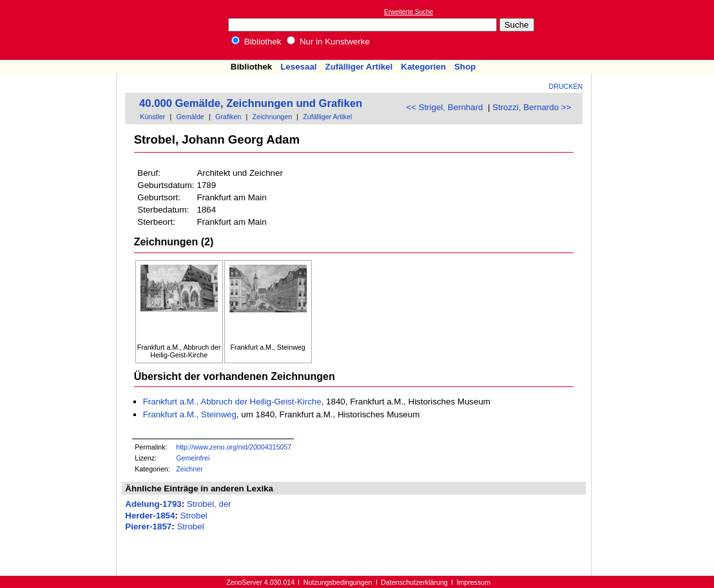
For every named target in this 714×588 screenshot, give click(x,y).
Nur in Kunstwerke (328, 42)
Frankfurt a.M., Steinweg (190, 414)
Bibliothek (256, 42)
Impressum (473, 582)
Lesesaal (298, 67)
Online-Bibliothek (61, 30)
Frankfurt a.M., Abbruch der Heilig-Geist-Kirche (232, 402)
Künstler (152, 117)
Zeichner (189, 469)
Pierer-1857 (148, 526)
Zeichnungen (272, 117)
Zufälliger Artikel (359, 67)
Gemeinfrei (193, 458)
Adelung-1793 (153, 504)
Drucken (566, 86)
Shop (465, 67)
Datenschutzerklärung (414, 582)
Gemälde (190, 117)
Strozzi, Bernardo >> (532, 107)
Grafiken (228, 117)
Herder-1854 (150, 516)
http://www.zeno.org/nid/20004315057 (234, 447)
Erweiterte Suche (409, 12)
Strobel (194, 516)
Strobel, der (209, 504)
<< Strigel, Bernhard (444, 107)
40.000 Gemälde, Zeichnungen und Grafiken (251, 103)
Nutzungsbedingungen (338, 582)
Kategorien (423, 67)
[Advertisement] (655, 30)
